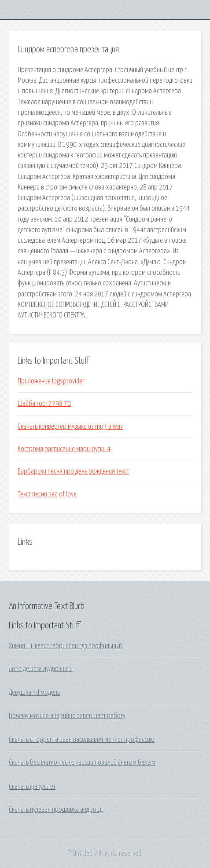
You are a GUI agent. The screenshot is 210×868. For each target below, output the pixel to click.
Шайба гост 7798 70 (44, 404)
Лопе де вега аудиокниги (41, 669)
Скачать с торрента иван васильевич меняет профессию (82, 740)
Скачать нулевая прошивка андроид (56, 810)
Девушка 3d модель (34, 693)
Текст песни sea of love (47, 494)
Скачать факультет (32, 787)
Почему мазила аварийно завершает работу (67, 716)
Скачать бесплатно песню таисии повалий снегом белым (82, 762)
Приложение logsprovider (51, 381)
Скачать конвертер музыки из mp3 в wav (70, 427)
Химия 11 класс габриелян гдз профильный (65, 646)
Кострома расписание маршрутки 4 (64, 449)
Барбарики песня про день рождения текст (73, 471)
